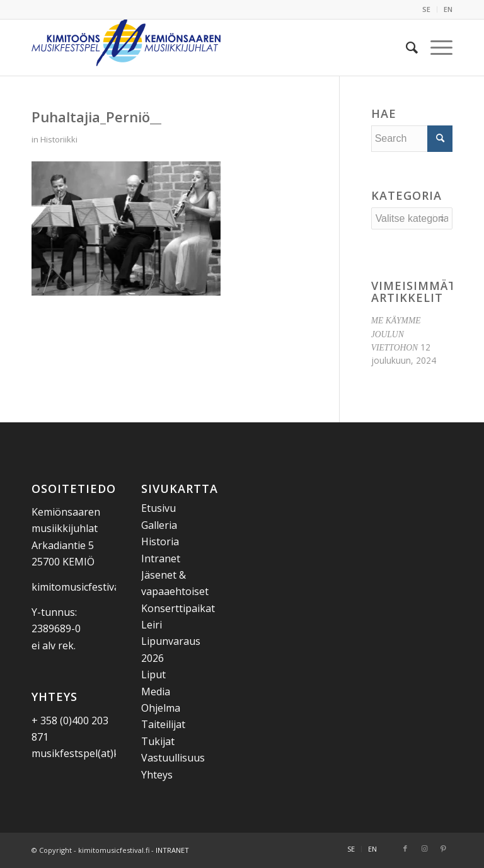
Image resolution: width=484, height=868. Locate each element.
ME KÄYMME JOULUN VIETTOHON (396, 334)
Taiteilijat (163, 724)
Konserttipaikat (178, 608)
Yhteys (157, 775)
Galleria (159, 525)
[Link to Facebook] (405, 848)
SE (426, 9)
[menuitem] (427, 9)
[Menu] (435, 47)
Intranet (161, 558)
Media (156, 692)
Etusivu (158, 508)
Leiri (152, 625)
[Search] (406, 47)
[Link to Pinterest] (443, 848)
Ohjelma (161, 708)
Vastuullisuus (173, 758)
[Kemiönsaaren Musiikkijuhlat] (126, 47)
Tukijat (158, 741)
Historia (160, 541)
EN (448, 9)
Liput (153, 674)
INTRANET (172, 850)
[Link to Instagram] (424, 848)
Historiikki (59, 139)
